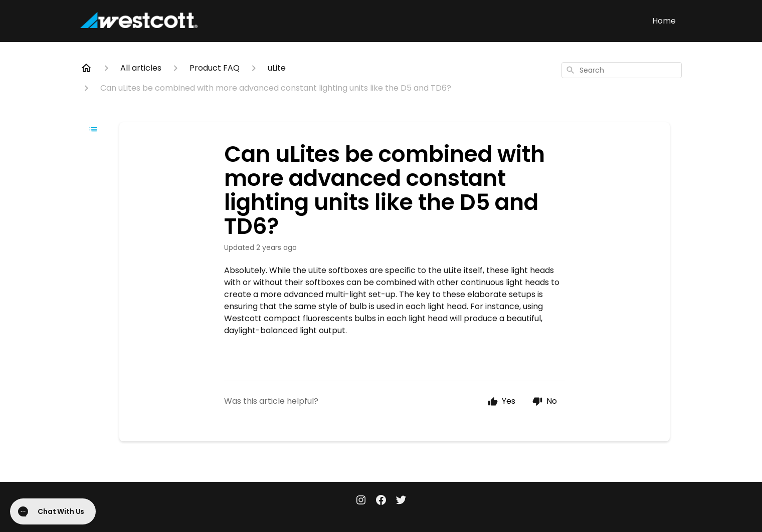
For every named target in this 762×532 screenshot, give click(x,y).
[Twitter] (401, 501)
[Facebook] (381, 501)
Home (664, 21)
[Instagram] (361, 501)
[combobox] (622, 70)
